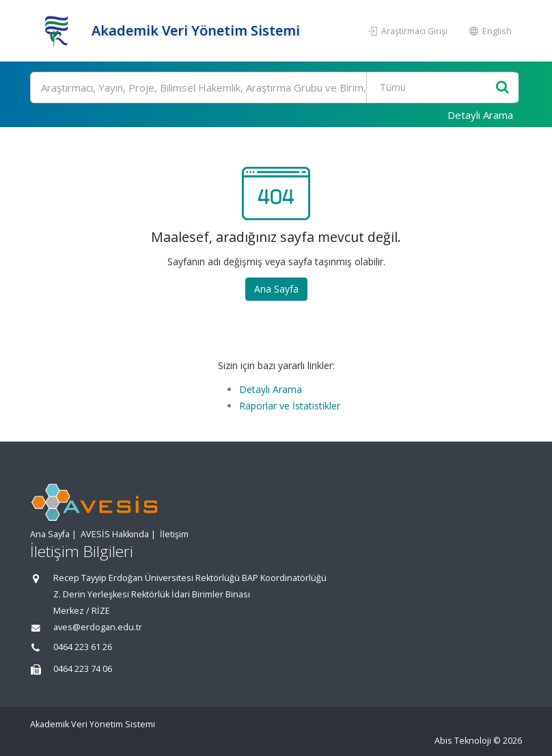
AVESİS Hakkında (115, 534)
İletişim (174, 534)
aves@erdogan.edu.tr (98, 627)
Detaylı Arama (480, 115)
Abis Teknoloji (463, 741)
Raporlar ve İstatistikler (290, 406)
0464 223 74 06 (83, 669)
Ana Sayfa (276, 289)
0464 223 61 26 (83, 647)
